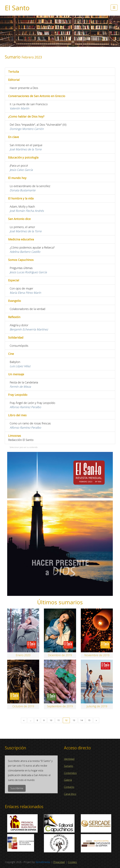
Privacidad (59, 862)
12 (66, 720)
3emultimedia (43, 862)
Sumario (69, 766)
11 (59, 720)
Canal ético (70, 794)
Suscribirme (17, 788)
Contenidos (70, 773)
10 (51, 720)
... (31, 720)
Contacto (69, 787)
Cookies (72, 862)
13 (74, 720)
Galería (68, 780)
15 (89, 720)
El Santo (17, 8)
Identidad (69, 759)
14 (82, 720)
